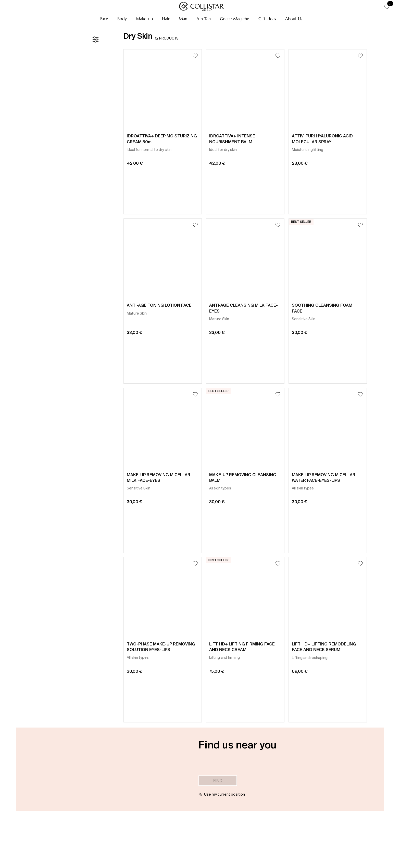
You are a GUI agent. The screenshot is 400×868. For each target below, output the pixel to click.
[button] (104, 19)
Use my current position (224, 794)
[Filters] (95, 40)
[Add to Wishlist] (195, 56)
